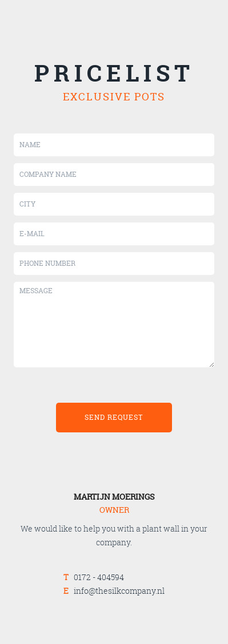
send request (114, 417)
